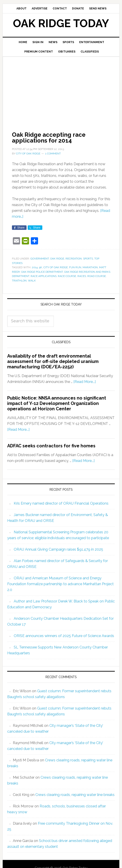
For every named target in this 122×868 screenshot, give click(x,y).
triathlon (19, 281)
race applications (44, 276)
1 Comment (53, 154)
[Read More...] (85, 382)
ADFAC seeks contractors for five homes (51, 446)
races (82, 276)
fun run (75, 267)
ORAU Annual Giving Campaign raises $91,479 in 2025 (58, 549)
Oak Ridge (57, 259)
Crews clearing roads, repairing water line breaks (75, 795)
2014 (35, 267)
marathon (90, 267)
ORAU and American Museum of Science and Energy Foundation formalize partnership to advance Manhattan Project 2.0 (60, 584)
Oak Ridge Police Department (42, 272)
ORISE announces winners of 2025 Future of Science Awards (64, 636)
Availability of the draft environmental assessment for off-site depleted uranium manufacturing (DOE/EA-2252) (53, 361)
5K (41, 267)
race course (67, 276)
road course (97, 276)
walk (32, 281)
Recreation (74, 259)
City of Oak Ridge (56, 267)
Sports (88, 259)
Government (40, 259)
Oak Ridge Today (61, 23)
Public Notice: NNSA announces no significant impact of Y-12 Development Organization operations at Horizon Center (57, 403)
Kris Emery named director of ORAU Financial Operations (61, 503)
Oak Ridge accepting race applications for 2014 (49, 138)
